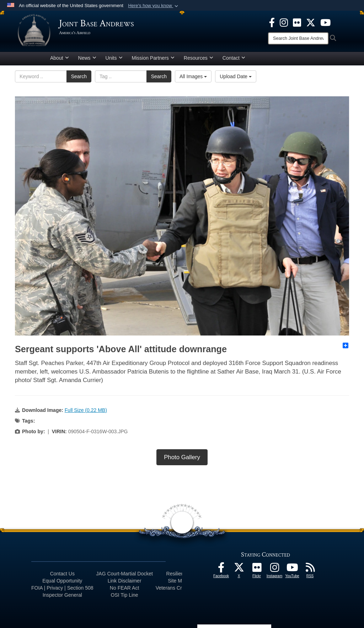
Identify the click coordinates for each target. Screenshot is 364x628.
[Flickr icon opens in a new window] (297, 22)
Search (79, 76)
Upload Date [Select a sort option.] (236, 76)
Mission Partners (153, 58)
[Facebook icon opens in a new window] (272, 22)
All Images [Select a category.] (193, 76)
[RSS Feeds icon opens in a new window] (310, 569)
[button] (154, 6)
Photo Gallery (182, 457)
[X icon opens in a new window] (311, 22)
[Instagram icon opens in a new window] (284, 22)
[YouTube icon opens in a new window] (325, 22)
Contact (234, 58)
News (87, 58)
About (60, 58)
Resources (199, 58)
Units (114, 58)
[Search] (298, 38)
